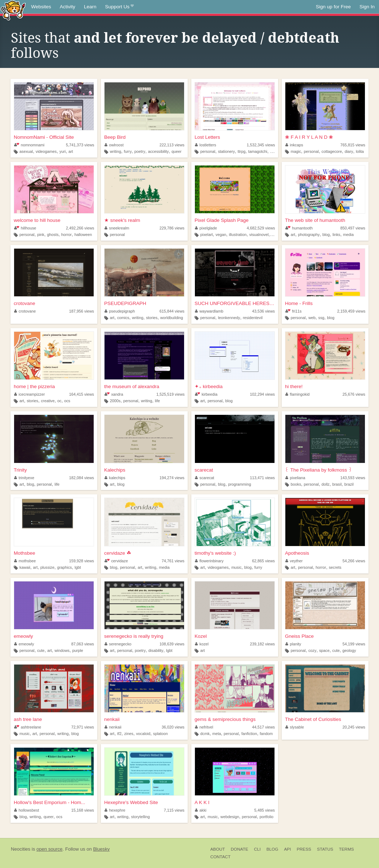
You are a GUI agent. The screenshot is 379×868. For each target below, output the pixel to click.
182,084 (82, 478)
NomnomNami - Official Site (44, 137)
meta (217, 734)
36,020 (173, 727)
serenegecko (118, 644)
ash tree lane (28, 719)
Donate (239, 849)
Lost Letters (207, 137)
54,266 (354, 561)
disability (156, 650)
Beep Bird (115, 137)
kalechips (115, 478)
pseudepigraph (120, 311)
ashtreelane (28, 727)
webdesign (230, 817)
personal (208, 151)
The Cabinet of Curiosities (313, 719)
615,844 (172, 311)
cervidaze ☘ (118, 553)
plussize (47, 567)
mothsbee (25, 561)
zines (129, 734)
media (348, 235)
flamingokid (297, 394)
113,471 (262, 478)
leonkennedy (229, 318)
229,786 (172, 228)
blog (326, 235)
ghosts (53, 235)
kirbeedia (206, 394)
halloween (83, 235)
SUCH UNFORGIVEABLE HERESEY (235, 303)
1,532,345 (261, 145)
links (336, 235)
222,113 (172, 145)
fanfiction (249, 734)
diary (349, 151)
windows (62, 650)
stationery (227, 151)
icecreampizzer (29, 394)
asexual (26, 151)
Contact (220, 857)
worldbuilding (172, 318)
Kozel (201, 636)
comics (123, 318)
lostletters (206, 145)
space (324, 650)
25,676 (354, 394)
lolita (360, 151)
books (296, 484)
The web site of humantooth (315, 220)
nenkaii (112, 719)
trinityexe (24, 478)
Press (304, 849)
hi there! (294, 386)
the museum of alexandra (132, 386)
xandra (114, 394)
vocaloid (143, 734)
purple (78, 650)
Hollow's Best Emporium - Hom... (50, 802)
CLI (257, 849)
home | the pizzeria (34, 386)
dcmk (205, 734)
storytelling (141, 817)
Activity (67, 7)
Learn (90, 7)
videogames (46, 151)
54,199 (354, 644)
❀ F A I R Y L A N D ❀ (309, 137)
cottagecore (332, 151)
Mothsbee (24, 553)
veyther (294, 561)
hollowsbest (27, 810)
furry (128, 151)
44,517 (263, 727)
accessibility (158, 151)
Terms (346, 849)
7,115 (174, 810)
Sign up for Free (333, 7)
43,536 (263, 311)
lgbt (78, 567)
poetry (140, 151)
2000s (115, 401)
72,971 (83, 727)
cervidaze (116, 561)
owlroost (114, 145)
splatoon (160, 734)
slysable (295, 727)
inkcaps (294, 145)
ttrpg (242, 151)
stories (152, 318)
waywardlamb (209, 311)
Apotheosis (297, 553)
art (71, 151)
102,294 (262, 394)
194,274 (172, 478)
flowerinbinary (209, 561)
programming (240, 484)
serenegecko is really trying (134, 636)
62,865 (263, 561)
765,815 (353, 145)
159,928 (82, 561)
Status (325, 849)
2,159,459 (351, 311)
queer (176, 151)
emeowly (23, 636)
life (157, 401)
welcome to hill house (37, 220)
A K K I (202, 802)
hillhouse (25, 228)
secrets (335, 567)
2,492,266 (80, 228)
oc (59, 401)
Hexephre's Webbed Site (131, 802)
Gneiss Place (299, 636)
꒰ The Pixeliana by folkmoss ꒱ (319, 470)
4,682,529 (261, 228)
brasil (337, 484)
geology (349, 650)
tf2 (119, 734)
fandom (266, 734)
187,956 (82, 311)
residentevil (253, 318)
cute (41, 650)
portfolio (267, 817)
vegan (221, 235)
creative (48, 401)
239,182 (262, 644)
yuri (62, 151)
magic (296, 151)
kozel (202, 644)
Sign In (367, 7)
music (237, 567)
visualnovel (259, 235)
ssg (321, 318)
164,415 (82, 394)
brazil (349, 484)
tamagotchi (258, 151)
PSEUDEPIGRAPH (125, 303)
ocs (67, 401)
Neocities (21, 849)
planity (293, 644)
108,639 (172, 644)
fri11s (293, 311)
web (312, 318)
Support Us (120, 7)
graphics (65, 567)
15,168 (83, 810)
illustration (238, 235)
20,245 (354, 727)
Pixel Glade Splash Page (222, 220)
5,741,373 (80, 145)
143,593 (353, 478)
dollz (325, 484)
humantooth (299, 228)
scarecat (204, 470)
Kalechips (115, 470)
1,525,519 (170, 394)
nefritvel (204, 727)
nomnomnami (29, 145)
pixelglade (206, 228)
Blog (272, 849)
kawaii (25, 567)
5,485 (265, 810)
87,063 (83, 644)
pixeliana (295, 478)
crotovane (24, 303)
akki (201, 810)
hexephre (115, 810)
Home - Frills (299, 303)
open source (50, 849)
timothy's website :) (215, 553)
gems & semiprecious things (225, 719)
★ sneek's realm (122, 220)
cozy (312, 650)
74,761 (173, 561)
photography (309, 235)
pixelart (207, 235)
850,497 (353, 228)
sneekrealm (117, 228)
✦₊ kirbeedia (209, 386)
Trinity (20, 470)
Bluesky (101, 849)
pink (41, 235)
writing (116, 151)
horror (66, 235)
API (287, 849)
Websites (41, 7)
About (218, 849)
